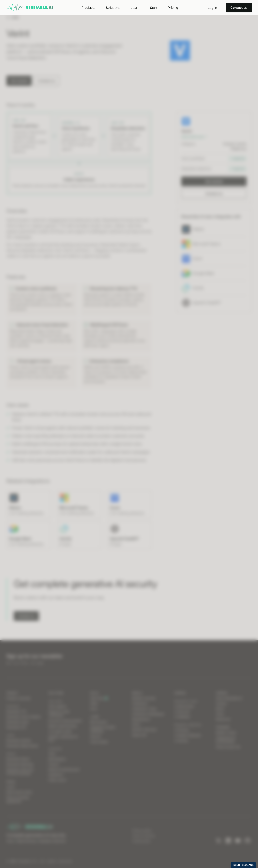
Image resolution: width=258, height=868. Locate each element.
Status (11, 782)
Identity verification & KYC (63, 738)
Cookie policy (141, 841)
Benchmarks (99, 722)
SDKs (94, 703)
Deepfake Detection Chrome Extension (20, 771)
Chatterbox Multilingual (148, 714)
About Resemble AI (229, 698)
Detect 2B (139, 735)
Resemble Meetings (20, 764)
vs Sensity (181, 740)
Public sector (57, 780)
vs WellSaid (182, 717)
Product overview (18, 698)
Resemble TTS (16, 711)
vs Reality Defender (188, 735)
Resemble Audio (18, 722)
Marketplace (57, 759)
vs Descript (182, 711)
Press (220, 714)
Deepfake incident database (103, 729)
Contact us (239, 8)
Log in (11, 787)
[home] (30, 8)
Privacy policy (142, 830)
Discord (96, 736)
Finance (54, 764)
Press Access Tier (228, 747)
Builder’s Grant (226, 732)
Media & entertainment (64, 769)
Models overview (144, 698)
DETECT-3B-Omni (144, 730)
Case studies (99, 742)
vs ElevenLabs (184, 706)
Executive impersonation (65, 721)
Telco (52, 754)
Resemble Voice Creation (23, 717)
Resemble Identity (19, 740)
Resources (223, 719)
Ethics (220, 709)
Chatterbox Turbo (144, 709)
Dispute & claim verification (59, 714)
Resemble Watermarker (22, 746)
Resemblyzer (141, 719)
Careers (221, 703)
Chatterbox (140, 703)
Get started (19, 81)
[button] (88, 8)
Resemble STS (16, 727)
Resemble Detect (18, 759)
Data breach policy (19, 792)
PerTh (136, 724)
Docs (94, 709)
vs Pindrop (182, 730)
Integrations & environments (226, 740)
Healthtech (56, 775)
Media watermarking (62, 726)
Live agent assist (60, 731)
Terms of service (144, 836)
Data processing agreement (18, 799)
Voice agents (57, 706)
